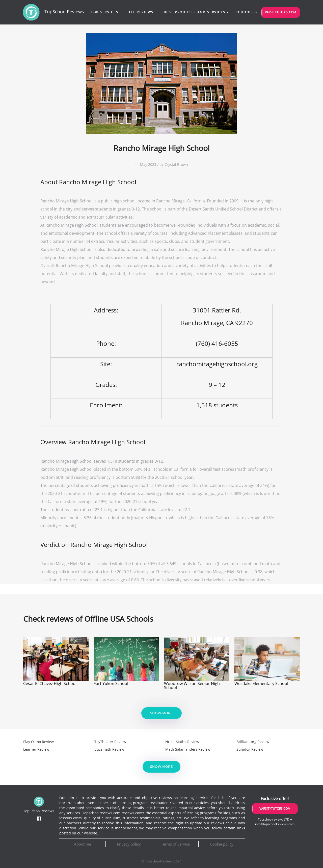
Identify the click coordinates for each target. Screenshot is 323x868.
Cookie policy (222, 844)
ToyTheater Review (110, 742)
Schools (245, 12)
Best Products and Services (195, 12)
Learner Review (36, 749)
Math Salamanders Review (188, 749)
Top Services (105, 12)
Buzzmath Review (109, 749)
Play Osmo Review (38, 742)
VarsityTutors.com (280, 12)
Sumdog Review (250, 749)
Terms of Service (175, 844)
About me (83, 844)
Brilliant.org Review (253, 742)
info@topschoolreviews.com (275, 824)
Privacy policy (129, 844)
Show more (161, 713)
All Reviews (141, 12)
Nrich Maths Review (182, 742)
